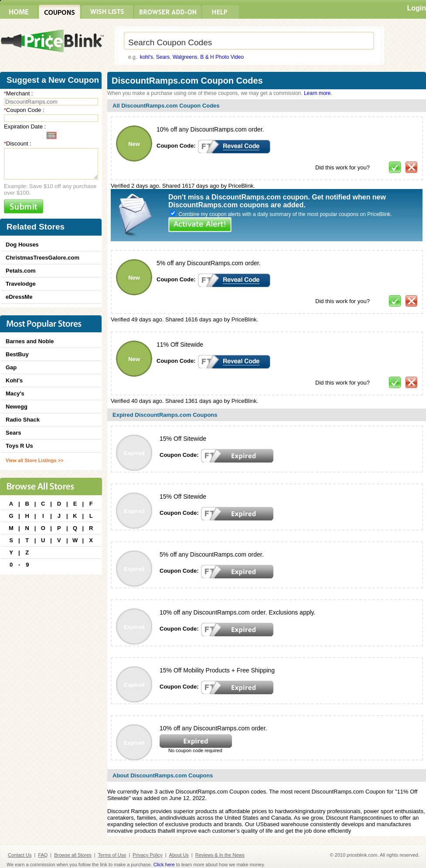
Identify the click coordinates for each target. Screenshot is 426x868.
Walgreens (185, 57)
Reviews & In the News (220, 855)
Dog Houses (22, 245)
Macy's (15, 393)
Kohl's (14, 380)
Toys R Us (19, 446)
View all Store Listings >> (34, 460)
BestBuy (17, 354)
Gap (11, 367)
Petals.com (21, 271)
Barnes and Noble (30, 341)
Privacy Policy (147, 855)
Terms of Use (112, 855)
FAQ (43, 855)
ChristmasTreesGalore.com (43, 258)
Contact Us (20, 855)
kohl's (147, 57)
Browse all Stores (73, 855)
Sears (163, 57)
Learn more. (318, 93)
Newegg (17, 407)
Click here (164, 865)
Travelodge (21, 284)
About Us (179, 855)
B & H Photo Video (222, 57)
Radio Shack (23, 420)
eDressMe (19, 297)
